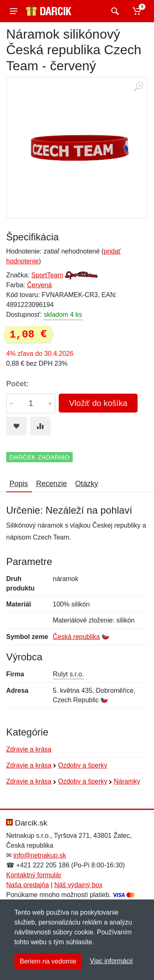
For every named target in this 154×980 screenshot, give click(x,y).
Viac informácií (111, 961)
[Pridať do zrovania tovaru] (40, 426)
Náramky (127, 781)
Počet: (17, 384)
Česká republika (77, 637)
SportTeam (47, 275)
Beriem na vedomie (48, 961)
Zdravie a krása (29, 749)
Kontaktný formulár (34, 875)
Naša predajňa (28, 885)
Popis (19, 484)
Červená (39, 285)
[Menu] (14, 11)
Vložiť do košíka (98, 403)
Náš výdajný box (78, 885)
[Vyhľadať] (114, 11)
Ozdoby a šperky (83, 765)
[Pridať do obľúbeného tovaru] (16, 426)
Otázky (87, 484)
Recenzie (52, 484)
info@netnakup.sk (39, 855)
